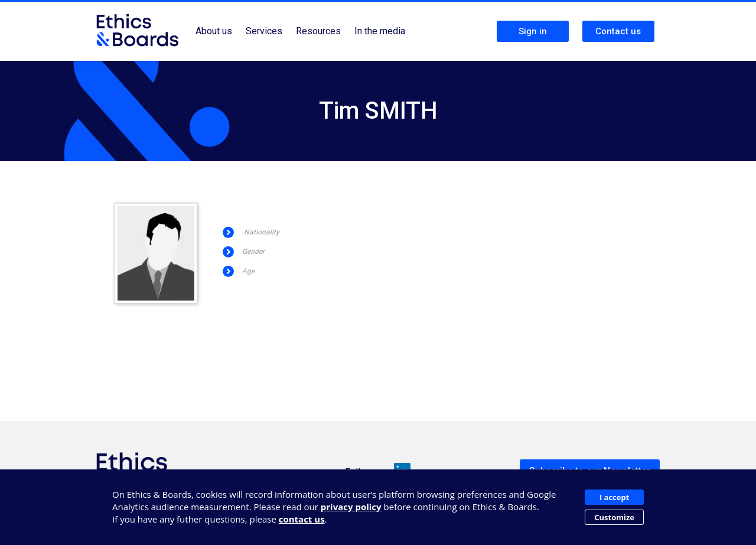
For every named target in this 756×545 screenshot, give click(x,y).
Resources (318, 31)
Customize (614, 517)
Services (264, 31)
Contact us (618, 31)
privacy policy (351, 507)
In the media (380, 31)
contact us (302, 519)
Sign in (533, 31)
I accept (614, 497)
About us (214, 31)
